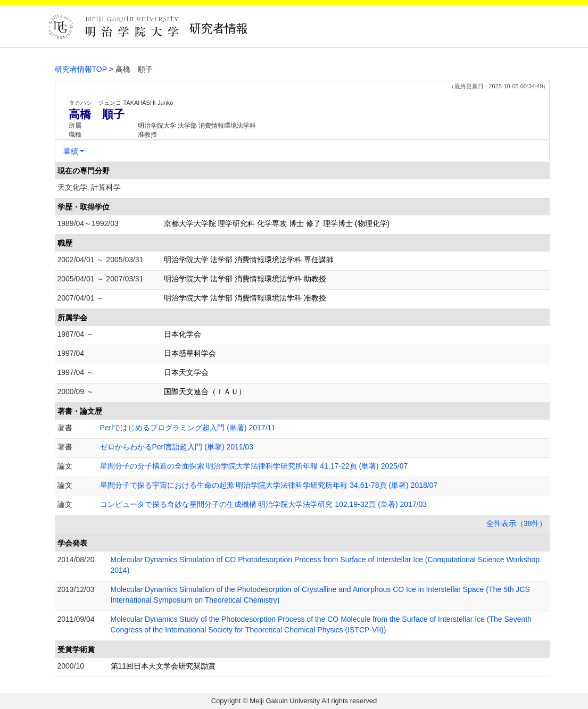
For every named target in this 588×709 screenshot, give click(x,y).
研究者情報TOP (81, 69)
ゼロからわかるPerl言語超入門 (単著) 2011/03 (177, 447)
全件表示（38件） (517, 523)
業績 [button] (71, 151)
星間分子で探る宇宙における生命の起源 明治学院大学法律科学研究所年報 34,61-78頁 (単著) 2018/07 (269, 485)
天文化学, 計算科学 (89, 187)
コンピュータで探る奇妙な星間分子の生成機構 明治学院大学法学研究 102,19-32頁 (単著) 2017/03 (264, 504)
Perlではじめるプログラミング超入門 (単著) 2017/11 (188, 428)
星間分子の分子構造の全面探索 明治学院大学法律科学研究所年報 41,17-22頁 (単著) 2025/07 (254, 466)
